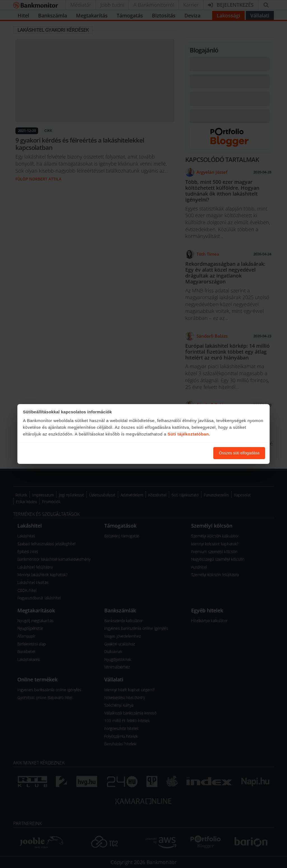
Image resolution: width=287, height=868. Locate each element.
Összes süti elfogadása (239, 453)
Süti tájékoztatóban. (189, 434)
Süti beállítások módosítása (178, 453)
